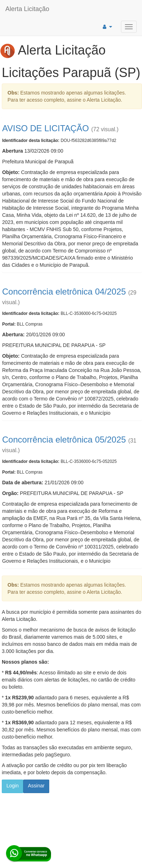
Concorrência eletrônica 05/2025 (64, 440)
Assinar (36, 786)
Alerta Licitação (27, 9)
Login (12, 786)
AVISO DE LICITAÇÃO (45, 128)
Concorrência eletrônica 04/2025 (64, 292)
